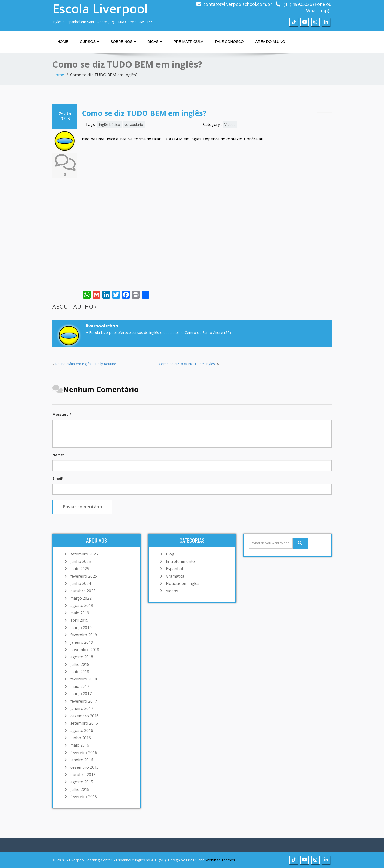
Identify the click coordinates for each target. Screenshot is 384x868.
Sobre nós (123, 42)
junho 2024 (81, 583)
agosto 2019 (82, 605)
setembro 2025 (84, 554)
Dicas (155, 42)
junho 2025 (81, 561)
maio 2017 (80, 686)
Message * (62, 414)
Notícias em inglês (183, 583)
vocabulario (134, 124)
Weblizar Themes (220, 860)
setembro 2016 (84, 723)
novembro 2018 (85, 650)
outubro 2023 (83, 591)
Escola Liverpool (100, 9)
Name (58, 455)
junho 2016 (81, 738)
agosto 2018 (82, 657)
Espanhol (174, 569)
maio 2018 (80, 672)
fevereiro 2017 (84, 701)
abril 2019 (79, 620)
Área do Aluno (270, 42)
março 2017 (81, 694)
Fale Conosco (229, 42)
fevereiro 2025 (84, 576)
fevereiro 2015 (84, 797)
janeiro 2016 (82, 760)
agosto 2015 (82, 782)
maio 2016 (80, 745)
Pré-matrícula (188, 42)
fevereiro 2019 (84, 635)
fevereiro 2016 (84, 753)
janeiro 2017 (82, 708)
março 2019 (81, 628)
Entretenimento (180, 561)
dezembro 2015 (84, 767)
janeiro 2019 (82, 642)
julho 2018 (80, 664)
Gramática (175, 576)
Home (63, 42)
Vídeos (230, 124)
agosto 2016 (82, 730)
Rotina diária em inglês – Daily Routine (86, 364)
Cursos (89, 42)
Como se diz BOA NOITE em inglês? (188, 364)
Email (58, 478)
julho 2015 (80, 789)
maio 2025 (80, 569)
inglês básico (110, 124)
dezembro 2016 (84, 716)
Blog (170, 554)
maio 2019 (80, 613)
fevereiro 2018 (84, 679)
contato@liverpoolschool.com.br (238, 4)
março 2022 (81, 598)
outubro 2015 (83, 775)
